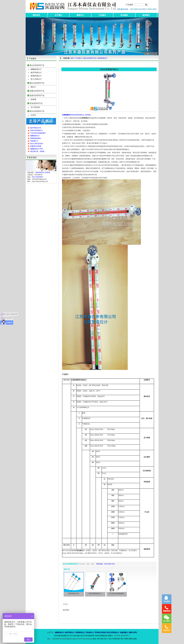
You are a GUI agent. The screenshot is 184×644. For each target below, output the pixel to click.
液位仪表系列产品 (37, 65)
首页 (72, 58)
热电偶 (33, 99)
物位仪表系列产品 (37, 83)
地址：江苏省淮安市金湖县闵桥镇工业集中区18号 (65, 639)
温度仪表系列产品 (37, 95)
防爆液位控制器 (36, 146)
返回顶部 (66, 610)
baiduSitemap (87, 639)
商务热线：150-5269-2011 (106, 564)
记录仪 (33, 115)
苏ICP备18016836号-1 (122, 636)
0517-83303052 (38, 177)
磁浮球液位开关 (36, 128)
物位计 (33, 87)
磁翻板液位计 (36, 69)
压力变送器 (35, 107)
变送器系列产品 (36, 103)
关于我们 (58, 15)
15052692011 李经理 (43, 173)
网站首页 (36, 15)
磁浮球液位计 (36, 72)
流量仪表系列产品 (37, 91)
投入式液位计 (36, 79)
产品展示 (102, 15)
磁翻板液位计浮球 (37, 149)
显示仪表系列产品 (37, 111)
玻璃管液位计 (36, 76)
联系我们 (146, 15)
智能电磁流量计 (36, 138)
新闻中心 (80, 15)
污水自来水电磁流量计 (38, 133)
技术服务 (124, 15)
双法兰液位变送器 (37, 144)
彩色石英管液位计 (37, 130)
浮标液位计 (34, 141)
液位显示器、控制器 (37, 151)
